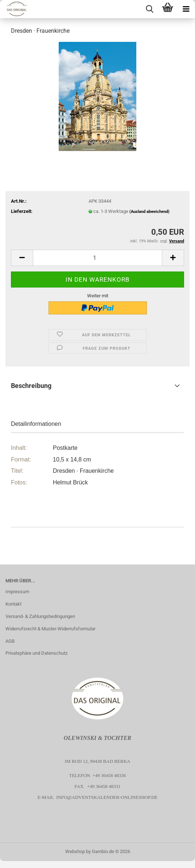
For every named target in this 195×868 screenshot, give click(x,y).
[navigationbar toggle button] (186, 9)
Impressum (17, 592)
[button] (22, 258)
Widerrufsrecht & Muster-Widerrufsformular (50, 629)
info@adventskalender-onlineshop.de (107, 797)
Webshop (75, 851)
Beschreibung (31, 386)
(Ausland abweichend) (149, 212)
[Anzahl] (97, 258)
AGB (10, 641)
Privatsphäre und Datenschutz (36, 653)
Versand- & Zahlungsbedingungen (40, 616)
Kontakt (13, 604)
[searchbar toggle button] (149, 9)
